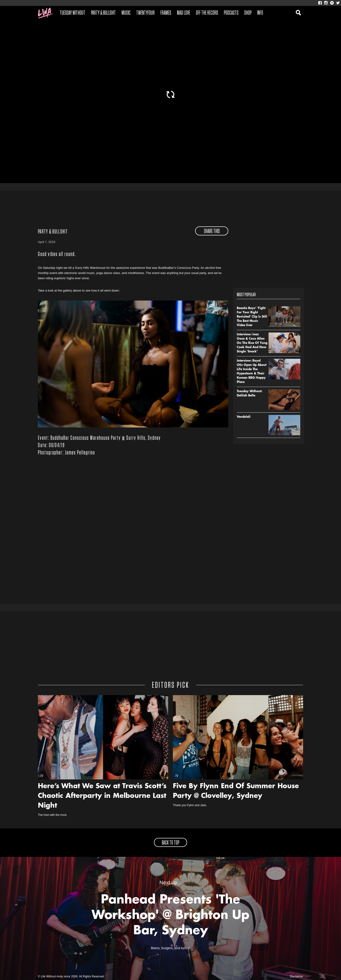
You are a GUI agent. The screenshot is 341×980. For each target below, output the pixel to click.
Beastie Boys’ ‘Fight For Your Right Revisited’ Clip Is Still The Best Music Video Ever (252, 317)
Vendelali (244, 417)
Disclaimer (296, 976)
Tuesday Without (72, 13)
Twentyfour (145, 13)
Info (260, 13)
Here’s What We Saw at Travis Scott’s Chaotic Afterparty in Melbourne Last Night (102, 796)
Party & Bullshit (103, 13)
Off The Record (207, 13)
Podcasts (231, 13)
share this (212, 231)
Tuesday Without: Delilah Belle (249, 394)
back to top (170, 843)
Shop (248, 13)
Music (126, 13)
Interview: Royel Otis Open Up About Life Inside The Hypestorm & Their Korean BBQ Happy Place (252, 372)
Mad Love (184, 13)
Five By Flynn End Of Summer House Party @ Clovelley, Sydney (236, 791)
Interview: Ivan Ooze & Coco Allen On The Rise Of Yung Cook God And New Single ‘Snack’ (252, 343)
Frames (166, 13)
